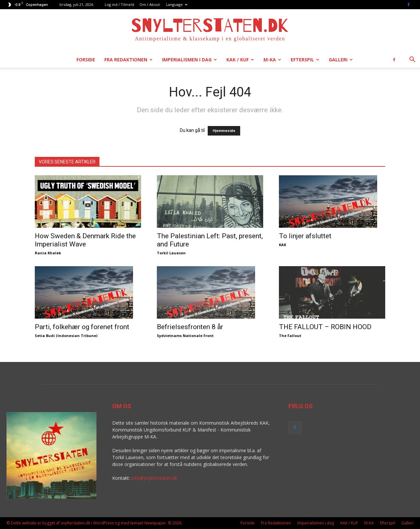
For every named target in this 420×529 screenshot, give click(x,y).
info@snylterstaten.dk (154, 478)
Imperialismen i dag (189, 60)
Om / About (150, 4)
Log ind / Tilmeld (119, 4)
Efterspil (305, 60)
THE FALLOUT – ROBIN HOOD (325, 327)
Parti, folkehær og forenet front (82, 327)
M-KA (272, 60)
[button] (412, 60)
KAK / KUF (240, 60)
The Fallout (290, 336)
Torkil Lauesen (171, 253)
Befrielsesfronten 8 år (190, 327)
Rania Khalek (48, 253)
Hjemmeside (224, 131)
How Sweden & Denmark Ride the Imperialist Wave (85, 240)
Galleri (341, 60)
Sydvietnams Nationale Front (185, 336)
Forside (86, 60)
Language (177, 4)
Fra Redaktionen (128, 60)
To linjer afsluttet (305, 236)
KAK (283, 245)
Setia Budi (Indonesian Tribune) (66, 336)
